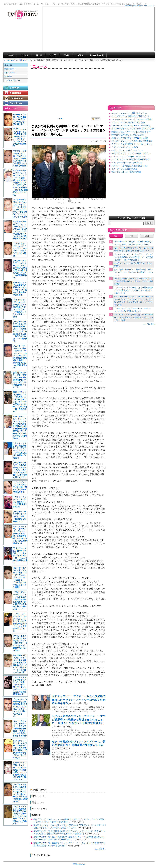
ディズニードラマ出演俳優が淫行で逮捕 (128, 122)
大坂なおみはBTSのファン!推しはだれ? (128, 135)
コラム (80, 55)
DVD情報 (8, 77)
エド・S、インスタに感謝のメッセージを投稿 (130, 160)
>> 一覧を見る (149, 324)
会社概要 (129, 6)
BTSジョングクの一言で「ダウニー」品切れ (130, 138)
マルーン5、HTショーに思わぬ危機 (126, 172)
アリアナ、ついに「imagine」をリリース (128, 156)
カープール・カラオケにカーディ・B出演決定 (131, 126)
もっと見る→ (100, 849)
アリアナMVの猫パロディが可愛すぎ (127, 163)
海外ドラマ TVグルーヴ (10, 55)
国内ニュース (10, 73)
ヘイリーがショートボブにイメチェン (127, 150)
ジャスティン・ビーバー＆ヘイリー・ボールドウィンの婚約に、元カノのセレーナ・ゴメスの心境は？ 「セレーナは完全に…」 (134, 257)
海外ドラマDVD (66, 55)
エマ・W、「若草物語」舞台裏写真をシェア (130, 166)
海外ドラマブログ (53, 55)
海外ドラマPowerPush (97, 55)
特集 (39, 55)
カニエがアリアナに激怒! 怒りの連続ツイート (130, 116)
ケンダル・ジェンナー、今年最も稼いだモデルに (132, 141)
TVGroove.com (79, 864)
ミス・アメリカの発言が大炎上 (124, 169)
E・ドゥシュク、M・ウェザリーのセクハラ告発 (131, 119)
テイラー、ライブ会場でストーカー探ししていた (132, 144)
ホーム (7, 60)
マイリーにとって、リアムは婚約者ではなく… (131, 153)
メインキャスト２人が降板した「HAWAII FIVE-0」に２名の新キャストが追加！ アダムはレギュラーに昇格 (134, 317)
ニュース (14, 60)
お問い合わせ (138, 6)
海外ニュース (25, 60)
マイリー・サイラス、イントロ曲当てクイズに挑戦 (133, 129)
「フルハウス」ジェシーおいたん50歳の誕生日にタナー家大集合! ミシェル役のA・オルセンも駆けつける (134, 290)
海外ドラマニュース (24, 55)
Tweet (60, 118)
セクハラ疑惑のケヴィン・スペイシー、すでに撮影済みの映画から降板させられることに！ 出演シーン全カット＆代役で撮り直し (79, 720)
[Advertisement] (98, 29)
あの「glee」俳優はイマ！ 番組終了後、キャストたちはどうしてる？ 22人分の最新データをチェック (134, 272)
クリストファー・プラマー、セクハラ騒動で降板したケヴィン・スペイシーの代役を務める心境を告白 (79, 700)
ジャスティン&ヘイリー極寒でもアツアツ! (129, 113)
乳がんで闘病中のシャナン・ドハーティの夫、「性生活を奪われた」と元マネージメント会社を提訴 (134, 281)
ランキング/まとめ (12, 80)
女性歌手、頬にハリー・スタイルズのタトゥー (131, 132)
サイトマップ (149, 6)
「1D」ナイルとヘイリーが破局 (125, 147)
